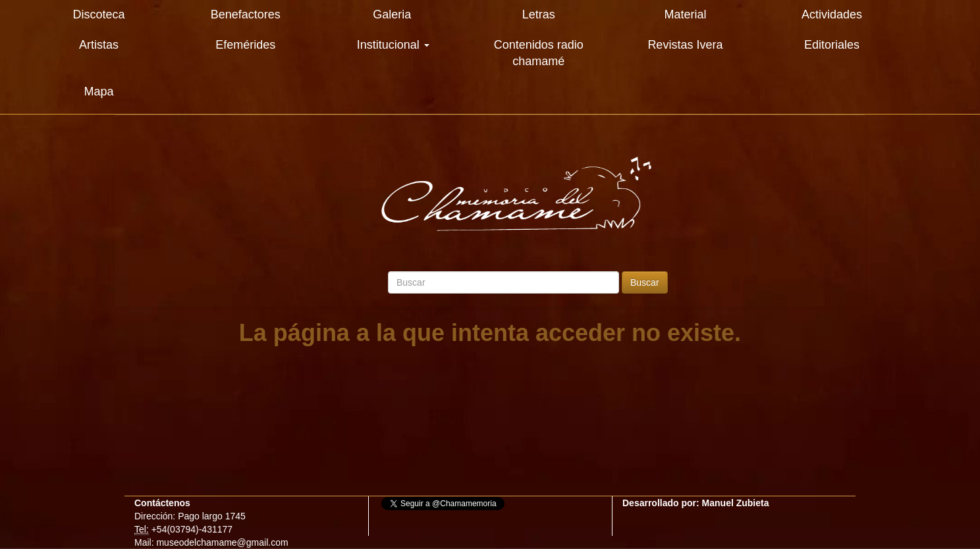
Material (685, 14)
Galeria (392, 14)
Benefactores (246, 14)
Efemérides (245, 45)
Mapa (99, 91)
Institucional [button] (393, 45)
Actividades (832, 14)
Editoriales (832, 45)
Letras (539, 14)
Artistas (99, 45)
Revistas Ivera (685, 45)
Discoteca (99, 14)
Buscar (645, 282)
